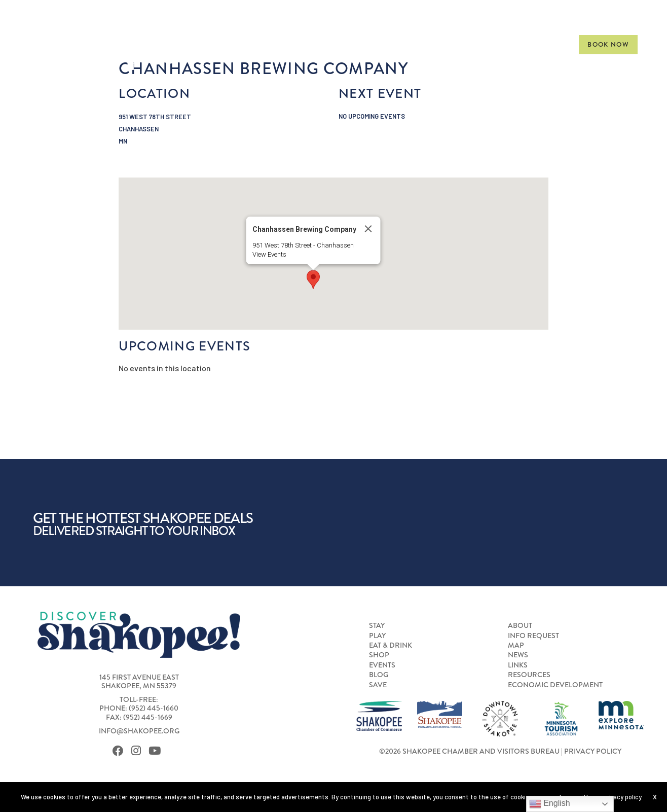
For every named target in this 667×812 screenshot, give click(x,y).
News (518, 655)
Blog (379, 675)
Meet (494, 44)
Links (518, 665)
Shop (399, 44)
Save (378, 685)
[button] (313, 279)
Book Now (608, 45)
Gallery (544, 44)
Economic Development (555, 685)
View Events (269, 254)
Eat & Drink (340, 44)
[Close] (368, 229)
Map (516, 645)
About (520, 625)
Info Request (533, 636)
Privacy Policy (593, 751)
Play (281, 44)
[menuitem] (243, 45)
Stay (243, 44)
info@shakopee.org (139, 731)
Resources (529, 675)
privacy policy (622, 797)
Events (448, 44)
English (550, 804)
